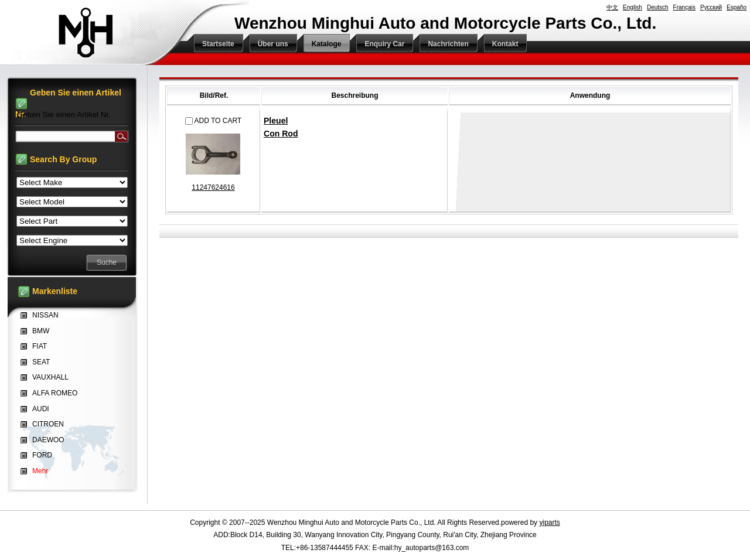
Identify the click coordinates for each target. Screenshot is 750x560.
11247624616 (213, 187)
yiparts (549, 523)
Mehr (40, 471)
